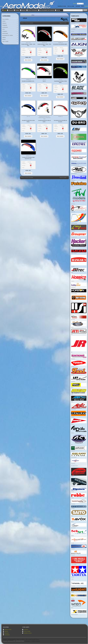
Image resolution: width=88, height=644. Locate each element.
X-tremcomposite (74, 615)
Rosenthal (73, 504)
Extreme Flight (74, 161)
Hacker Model (74, 253)
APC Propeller (74, 58)
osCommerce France (20, 641)
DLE (72, 119)
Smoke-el (73, 549)
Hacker (73, 248)
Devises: (75, 4)
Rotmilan (73, 508)
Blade (72, 91)
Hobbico (73, 281)
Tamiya (73, 577)
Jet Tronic (73, 319)
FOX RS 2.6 (44, 43)
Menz (72, 388)
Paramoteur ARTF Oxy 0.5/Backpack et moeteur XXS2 (44, 118)
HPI (72, 301)
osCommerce (11, 640)
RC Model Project (75, 466)
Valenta (73, 598)
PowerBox (73, 463)
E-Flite (72, 132)
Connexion (26, 630)
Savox (72, 522)
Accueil (23, 15)
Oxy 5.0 (28, 117)
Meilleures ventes (8, 630)
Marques (24, 10)
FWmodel (73, 204)
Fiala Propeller (74, 174)
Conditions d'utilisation (36, 641)
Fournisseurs (7, 635)
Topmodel (73, 586)
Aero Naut (73, 23)
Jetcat (72, 327)
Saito (72, 516)
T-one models (74, 564)
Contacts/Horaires (33, 10)
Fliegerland (73, 180)
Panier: (83, 6)
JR (72, 352)
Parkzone (73, 451)
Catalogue (28, 15)
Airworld (73, 36)
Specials (6, 631)
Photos (58, 10)
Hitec (72, 273)
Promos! (17, 10)
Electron (73, 141)
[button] (28, 60)
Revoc (72, 477)
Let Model (73, 381)
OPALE (33, 15)
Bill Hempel (73, 69)
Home (5, 10)
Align (72, 47)
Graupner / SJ (74, 237)
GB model (73, 212)
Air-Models (73, 29)
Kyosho (73, 366)
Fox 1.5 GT (28, 43)
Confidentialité (27, 641)
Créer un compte (27, 631)
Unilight (73, 592)
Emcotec (73, 147)
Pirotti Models (74, 457)
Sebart (72, 536)
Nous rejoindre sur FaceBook (47, 10)
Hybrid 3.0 (28, 80)
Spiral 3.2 (28, 156)
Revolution (73, 486)
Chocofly (73, 106)
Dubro (72, 126)
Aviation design (74, 64)
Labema (73, 375)
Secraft (73, 543)
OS (72, 445)
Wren (72, 608)
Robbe (72, 498)
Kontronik (73, 359)
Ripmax (73, 492)
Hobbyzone (73, 287)
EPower (73, 153)
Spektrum (73, 555)
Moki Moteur (74, 409)
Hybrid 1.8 (61, 43)
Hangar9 (73, 266)
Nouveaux (11, 10)
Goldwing (73, 231)
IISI (72, 314)
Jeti (72, 334)
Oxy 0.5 (44, 80)
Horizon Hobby (74, 294)
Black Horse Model (75, 84)
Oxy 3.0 (61, 80)
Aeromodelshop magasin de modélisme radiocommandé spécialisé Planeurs (25, 639)
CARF (72, 95)
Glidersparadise (74, 223)
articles (86, 6)
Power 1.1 (61, 117)
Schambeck (73, 528)
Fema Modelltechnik (75, 165)
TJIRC (72, 579)
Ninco (72, 424)
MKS (72, 402)
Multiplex (73, 417)
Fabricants (7, 633)
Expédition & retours (28, 633)
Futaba (72, 186)
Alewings (73, 41)
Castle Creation (74, 100)
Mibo (72, 394)
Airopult (73, 31)
